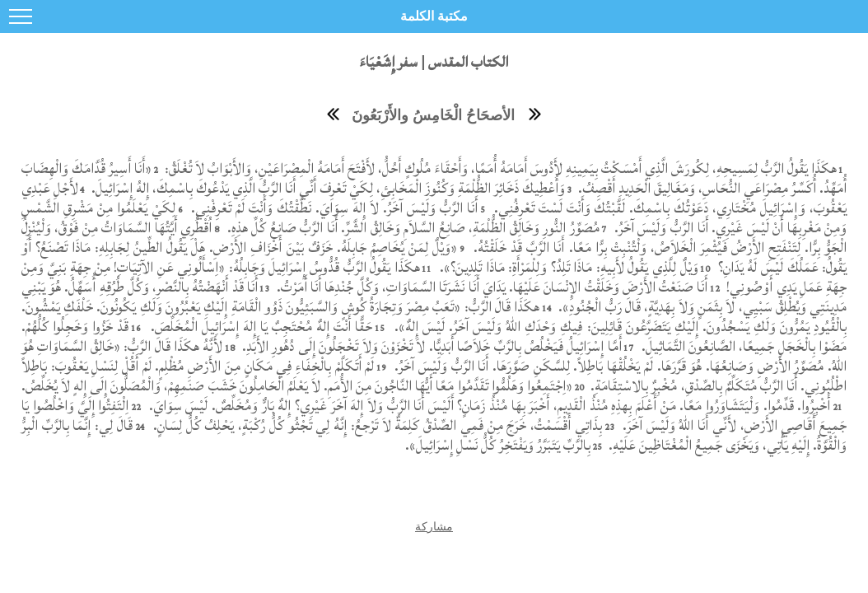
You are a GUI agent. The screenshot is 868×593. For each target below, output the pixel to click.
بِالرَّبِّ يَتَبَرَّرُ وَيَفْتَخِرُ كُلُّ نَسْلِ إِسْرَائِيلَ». (498, 445)
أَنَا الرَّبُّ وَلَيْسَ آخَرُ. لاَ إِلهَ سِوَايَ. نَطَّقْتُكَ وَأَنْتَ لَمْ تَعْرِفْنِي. (333, 208)
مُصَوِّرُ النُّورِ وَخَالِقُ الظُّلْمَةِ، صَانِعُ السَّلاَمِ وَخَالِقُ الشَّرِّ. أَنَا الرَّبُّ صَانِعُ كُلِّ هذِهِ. (411, 228)
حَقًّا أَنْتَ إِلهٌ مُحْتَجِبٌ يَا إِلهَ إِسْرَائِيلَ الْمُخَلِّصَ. (260, 327)
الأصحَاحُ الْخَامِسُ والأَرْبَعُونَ (433, 115)
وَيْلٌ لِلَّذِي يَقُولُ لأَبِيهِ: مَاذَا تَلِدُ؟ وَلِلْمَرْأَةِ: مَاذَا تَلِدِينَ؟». (569, 267)
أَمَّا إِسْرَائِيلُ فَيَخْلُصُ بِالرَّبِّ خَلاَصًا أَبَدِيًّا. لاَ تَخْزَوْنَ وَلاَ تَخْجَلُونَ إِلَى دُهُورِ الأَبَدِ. (430, 346)
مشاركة (434, 526)
